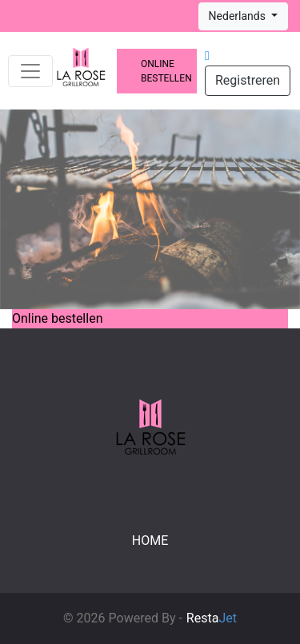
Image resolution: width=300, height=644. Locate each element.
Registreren (248, 80)
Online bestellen (166, 71)
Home (150, 541)
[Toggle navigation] (30, 71)
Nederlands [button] (239, 16)
